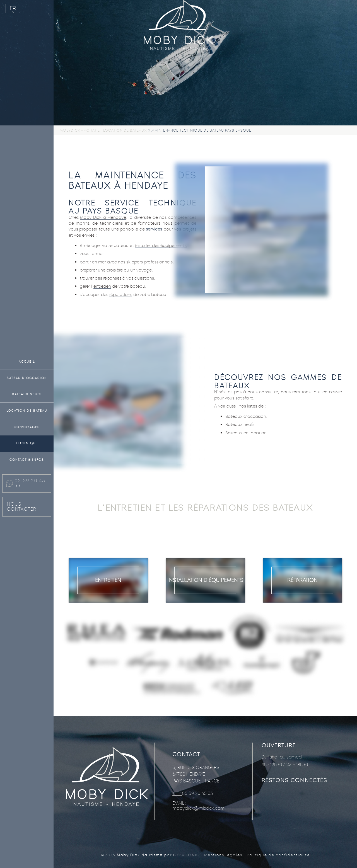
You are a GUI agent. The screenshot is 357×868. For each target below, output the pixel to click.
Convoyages (27, 427)
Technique (27, 443)
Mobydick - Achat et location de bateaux (103, 130)
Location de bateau (27, 411)
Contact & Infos (27, 460)
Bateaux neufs (27, 394)
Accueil (27, 362)
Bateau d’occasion (27, 378)
